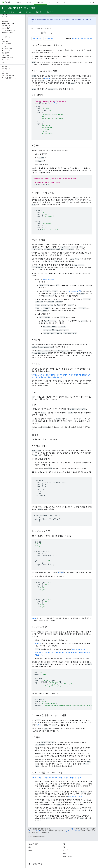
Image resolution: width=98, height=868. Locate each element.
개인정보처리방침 (37, 864)
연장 (57, 2)
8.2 (88, 38)
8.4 (82, 38)
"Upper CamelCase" (72, 291)
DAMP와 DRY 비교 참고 (79, 649)
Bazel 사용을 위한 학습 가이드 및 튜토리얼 (19, 8)
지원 (64, 847)
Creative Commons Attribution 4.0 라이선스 (63, 829)
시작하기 (30, 2)
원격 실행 (29, 12)
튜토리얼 (38, 12)
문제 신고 (37, 38)
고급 (20, 12)
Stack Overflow (67, 856)
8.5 (79, 38)
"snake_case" (47, 280)
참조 (50, 2)
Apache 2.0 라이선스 (35, 831)
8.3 (85, 38)
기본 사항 (49, 28)
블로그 (30, 847)
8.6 (76, 38)
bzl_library (40, 725)
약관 (29, 864)
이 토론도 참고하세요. (75, 797)
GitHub (92, 2)
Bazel (33, 28)
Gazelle (34, 618)
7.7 (91, 38)
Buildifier (47, 79)
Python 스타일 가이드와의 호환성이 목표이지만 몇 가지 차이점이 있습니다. (55, 778)
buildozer (38, 644)
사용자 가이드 (41, 28)
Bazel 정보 (20, 2)
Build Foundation (36, 20)
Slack (65, 853)
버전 (3, 12)
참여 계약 (79, 20)
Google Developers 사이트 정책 (72, 831)
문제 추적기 (66, 850)
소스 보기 (49, 38)
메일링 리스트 (65, 20)
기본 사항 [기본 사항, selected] (12, 12)
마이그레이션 (49, 12)
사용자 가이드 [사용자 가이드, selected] (41, 2)
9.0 (73, 38)
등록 (87, 20)
